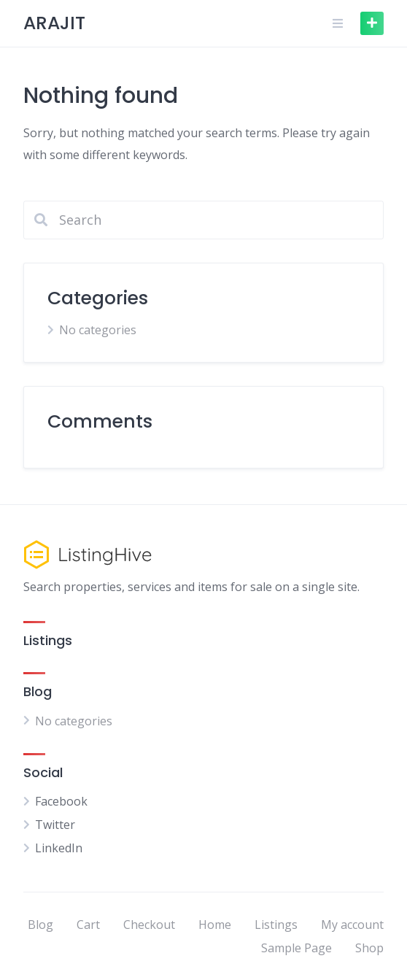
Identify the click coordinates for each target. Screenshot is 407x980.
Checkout (149, 925)
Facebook (61, 801)
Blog (40, 925)
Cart (88, 925)
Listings (276, 925)
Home (215, 925)
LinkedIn (59, 848)
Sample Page (296, 948)
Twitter (55, 825)
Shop (369, 948)
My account (352, 925)
